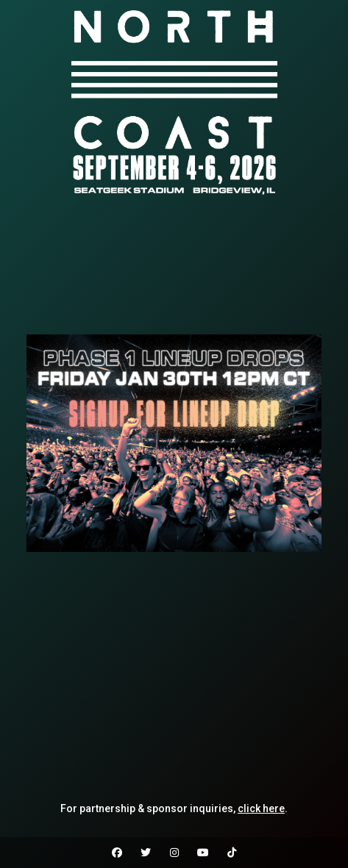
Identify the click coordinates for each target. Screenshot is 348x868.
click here (261, 808)
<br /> (174, 267)
